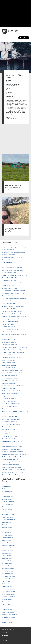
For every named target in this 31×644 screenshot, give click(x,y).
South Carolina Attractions (9, 594)
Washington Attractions (8, 612)
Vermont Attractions (7, 607)
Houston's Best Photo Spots (9, 327)
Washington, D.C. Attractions (9, 615)
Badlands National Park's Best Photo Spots (13, 265)
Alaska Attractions (7, 489)
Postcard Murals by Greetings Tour (11, 404)
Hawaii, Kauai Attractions (8, 515)
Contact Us (5, 641)
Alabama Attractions (7, 486)
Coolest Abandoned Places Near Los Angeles (14, 291)
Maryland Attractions (7, 543)
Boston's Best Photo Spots (9, 273)
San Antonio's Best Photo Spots (10, 414)
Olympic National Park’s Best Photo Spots (13, 386)
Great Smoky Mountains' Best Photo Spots (13, 319)
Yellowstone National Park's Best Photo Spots (14, 470)
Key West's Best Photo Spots (10, 340)
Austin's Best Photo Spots (9, 262)
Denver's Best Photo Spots (9, 301)
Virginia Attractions (7, 610)
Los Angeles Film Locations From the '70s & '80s (15, 347)
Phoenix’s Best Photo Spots (9, 399)
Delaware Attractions (7, 504)
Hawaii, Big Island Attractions (10, 512)
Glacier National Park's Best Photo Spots (13, 314)
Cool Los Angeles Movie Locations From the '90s (15, 293)
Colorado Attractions (7, 499)
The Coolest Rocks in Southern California (13, 452)
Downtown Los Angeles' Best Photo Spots (13, 306)
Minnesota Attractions (8, 551)
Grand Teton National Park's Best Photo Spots (14, 316)
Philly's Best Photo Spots (8, 396)
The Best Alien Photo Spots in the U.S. (12, 441)
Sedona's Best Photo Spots (9, 429)
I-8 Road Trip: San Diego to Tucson (11, 329)
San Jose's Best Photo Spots (10, 422)
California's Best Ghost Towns (10, 280)
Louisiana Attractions (7, 538)
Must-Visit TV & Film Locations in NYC (12, 373)
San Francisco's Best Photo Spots (11, 419)
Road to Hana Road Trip (8, 409)
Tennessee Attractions (8, 599)
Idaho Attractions (6, 522)
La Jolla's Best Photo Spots (9, 342)
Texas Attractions (6, 602)
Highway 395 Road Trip (8, 324)
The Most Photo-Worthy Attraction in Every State (15, 454)
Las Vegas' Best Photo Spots (10, 345)
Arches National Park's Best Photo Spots (13, 257)
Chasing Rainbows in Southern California (13, 283)
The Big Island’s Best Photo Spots (11, 449)
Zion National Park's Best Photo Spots (12, 475)
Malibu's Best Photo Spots (9, 360)
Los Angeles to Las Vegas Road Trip (11, 358)
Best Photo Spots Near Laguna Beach (12, 268)
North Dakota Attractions (8, 579)
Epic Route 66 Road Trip (8, 309)
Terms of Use (5, 638)
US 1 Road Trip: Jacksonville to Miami (12, 462)
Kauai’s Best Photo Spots (9, 337)
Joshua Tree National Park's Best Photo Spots (14, 334)
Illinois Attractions (7, 525)
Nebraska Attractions (7, 561)
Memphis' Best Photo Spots (9, 365)
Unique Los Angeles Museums (10, 459)
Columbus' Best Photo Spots (9, 288)
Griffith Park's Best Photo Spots (10, 322)
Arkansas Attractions (7, 494)
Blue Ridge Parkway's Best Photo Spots (12, 270)
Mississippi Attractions (8, 553)
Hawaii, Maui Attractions (8, 517)
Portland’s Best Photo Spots (9, 401)
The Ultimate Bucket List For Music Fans (12, 457)
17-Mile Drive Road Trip (8, 250)
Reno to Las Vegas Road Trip (10, 406)
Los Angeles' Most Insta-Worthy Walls (12, 350)
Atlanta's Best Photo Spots (9, 260)
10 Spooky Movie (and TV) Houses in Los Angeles (15, 247)
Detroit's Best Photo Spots (9, 304)
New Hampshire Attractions (9, 566)
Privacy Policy (6, 635)
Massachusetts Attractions (9, 545)
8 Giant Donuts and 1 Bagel (9, 255)
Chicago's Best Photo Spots (9, 286)
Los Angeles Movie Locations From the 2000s (14, 352)
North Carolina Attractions (9, 576)
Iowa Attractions (6, 530)
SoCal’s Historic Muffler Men (9, 439)
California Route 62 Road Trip (10, 278)
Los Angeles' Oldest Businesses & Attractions (14, 355)
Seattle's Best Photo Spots (9, 427)
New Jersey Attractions (8, 569)
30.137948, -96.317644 (12, 86)
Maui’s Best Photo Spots (8, 363)
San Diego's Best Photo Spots (10, 417)
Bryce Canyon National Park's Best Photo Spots (14, 275)
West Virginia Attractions (8, 617)
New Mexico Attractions (8, 571)
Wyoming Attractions (7, 622)
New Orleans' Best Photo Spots (10, 378)
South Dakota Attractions (8, 597)
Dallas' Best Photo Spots (8, 296)
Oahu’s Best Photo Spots (9, 383)
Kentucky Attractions (7, 535)
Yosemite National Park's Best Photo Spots (13, 472)
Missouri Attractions (7, 556)
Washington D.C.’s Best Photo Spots (11, 467)
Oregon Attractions (7, 586)
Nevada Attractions (7, 563)
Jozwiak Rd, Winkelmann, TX (14, 82)
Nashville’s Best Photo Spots (9, 375)
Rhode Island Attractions (8, 592)
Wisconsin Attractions (8, 620)
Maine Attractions (6, 540)
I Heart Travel (6, 633)
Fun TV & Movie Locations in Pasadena (12, 311)
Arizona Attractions (7, 491)
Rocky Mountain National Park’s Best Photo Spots (15, 411)
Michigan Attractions (7, 548)
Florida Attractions (7, 507)
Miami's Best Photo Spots (9, 368)
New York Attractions (7, 574)
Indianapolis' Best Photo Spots (10, 332)
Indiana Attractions (7, 527)
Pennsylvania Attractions (8, 589)
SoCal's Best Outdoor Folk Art (10, 436)
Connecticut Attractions (8, 502)
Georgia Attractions (7, 509)
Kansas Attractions (7, 533)
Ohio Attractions (6, 581)
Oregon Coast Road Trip (8, 388)
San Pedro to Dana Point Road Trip (11, 424)
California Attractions (7, 497)
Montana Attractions (7, 558)
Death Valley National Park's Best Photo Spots (14, 298)
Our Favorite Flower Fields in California (12, 391)
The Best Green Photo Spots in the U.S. (12, 444)
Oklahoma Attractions (8, 584)
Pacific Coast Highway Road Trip (10, 393)
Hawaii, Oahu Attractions (8, 520)
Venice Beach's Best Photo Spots (11, 465)
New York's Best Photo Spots (10, 381)
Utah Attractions (6, 604)
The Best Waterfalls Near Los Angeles (12, 447)
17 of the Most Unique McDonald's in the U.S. (14, 252)
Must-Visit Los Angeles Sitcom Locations (12, 370)
